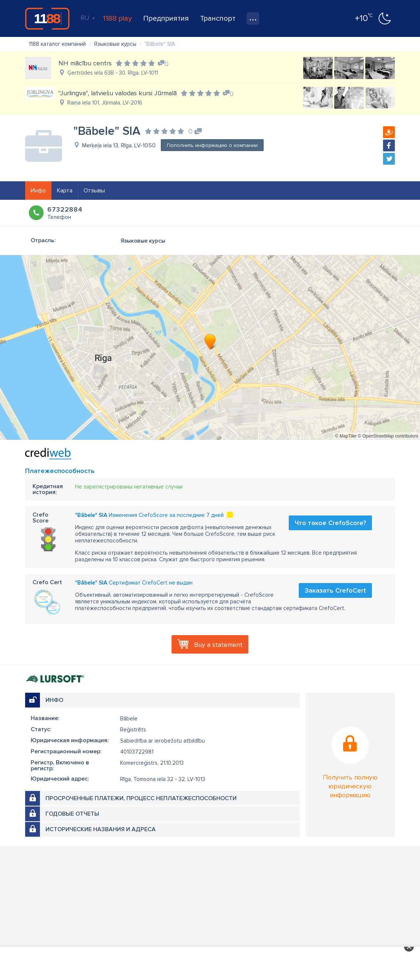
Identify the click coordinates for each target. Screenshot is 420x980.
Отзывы (94, 191)
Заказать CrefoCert (335, 590)
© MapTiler (346, 436)
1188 (47, 18)
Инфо (38, 191)
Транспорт (218, 18)
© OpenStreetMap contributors (388, 436)
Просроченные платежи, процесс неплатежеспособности (141, 798)
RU (88, 18)
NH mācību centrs (85, 63)
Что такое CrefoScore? (330, 523)
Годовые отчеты (72, 814)
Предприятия (166, 18)
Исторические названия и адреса (101, 829)
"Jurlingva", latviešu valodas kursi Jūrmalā (118, 93)
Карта (65, 191)
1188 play (117, 18)
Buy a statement (218, 645)
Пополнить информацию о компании (212, 145)
